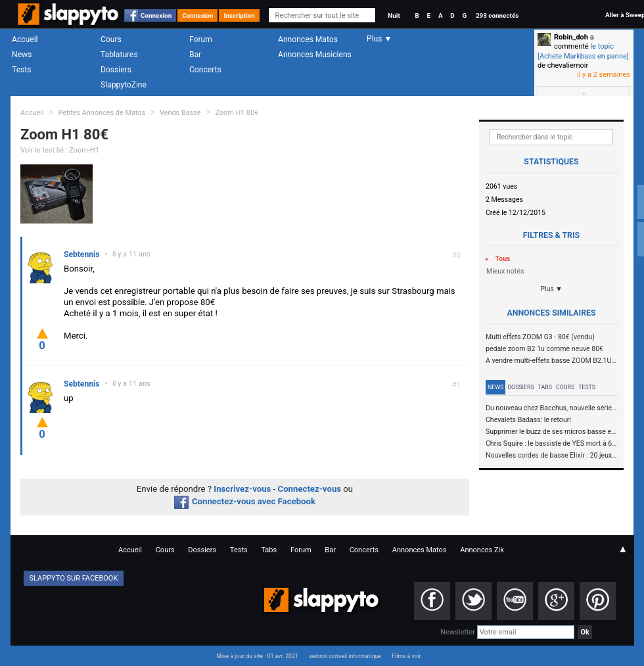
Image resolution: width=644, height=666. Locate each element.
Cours (111, 39)
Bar (195, 55)
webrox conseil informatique (345, 656)
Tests (21, 70)
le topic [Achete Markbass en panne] (583, 51)
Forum (201, 39)
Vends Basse (180, 113)
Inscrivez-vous (242, 489)
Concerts (205, 70)
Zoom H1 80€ (237, 113)
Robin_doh (571, 37)
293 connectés (497, 15)
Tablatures (119, 55)
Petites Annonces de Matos (102, 113)
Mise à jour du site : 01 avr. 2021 (257, 656)
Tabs (545, 387)
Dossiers (116, 70)
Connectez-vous (310, 489)
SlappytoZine (124, 85)
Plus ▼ (551, 289)
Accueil (25, 39)
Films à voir (406, 656)
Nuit (394, 15)
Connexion (156, 15)
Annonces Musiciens (315, 55)
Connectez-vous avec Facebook (245, 501)
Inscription (239, 15)
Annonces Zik (482, 550)
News (22, 55)
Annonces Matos (308, 39)
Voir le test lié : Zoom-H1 (60, 150)
